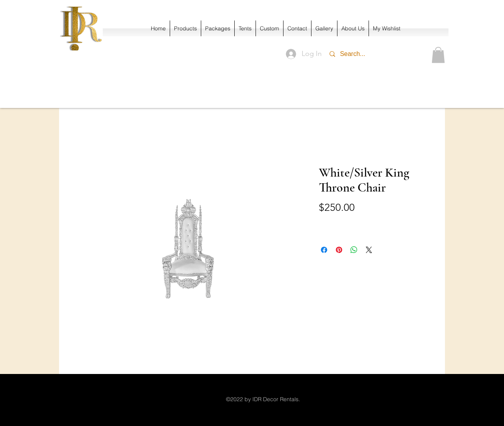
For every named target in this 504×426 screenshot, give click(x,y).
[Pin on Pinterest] (339, 250)
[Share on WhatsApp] (354, 250)
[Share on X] (369, 250)
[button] (438, 55)
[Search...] (371, 54)
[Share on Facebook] (324, 250)
